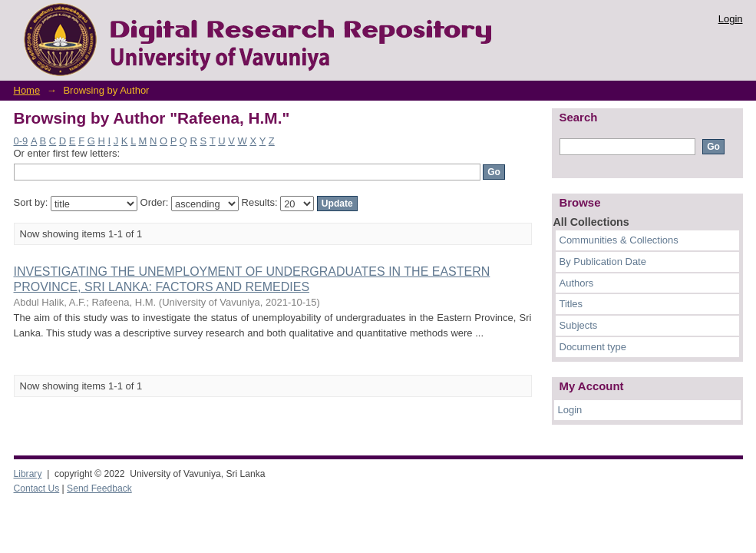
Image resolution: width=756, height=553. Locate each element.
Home (27, 90)
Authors (577, 283)
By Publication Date (603, 262)
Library (28, 474)
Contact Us (37, 488)
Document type (593, 347)
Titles (571, 304)
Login (731, 19)
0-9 (21, 141)
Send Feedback (99, 488)
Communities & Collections (619, 240)
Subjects (579, 325)
